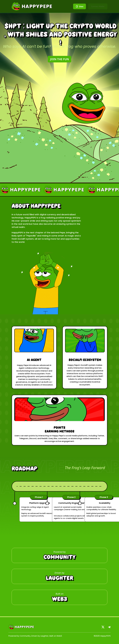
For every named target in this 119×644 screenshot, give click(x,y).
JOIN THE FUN (59, 59)
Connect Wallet (98, 6)
